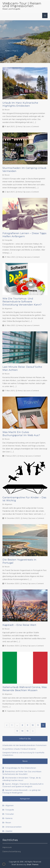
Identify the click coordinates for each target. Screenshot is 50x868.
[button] (4, 864)
